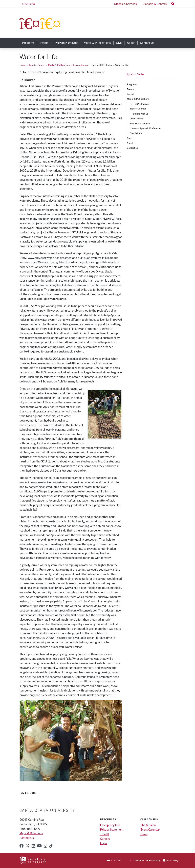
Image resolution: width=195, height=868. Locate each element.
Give (129, 138)
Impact (131, 94)
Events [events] (44, 43)
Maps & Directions (31, 833)
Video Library (136, 118)
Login (104, 843)
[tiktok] (51, 846)
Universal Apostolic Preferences (146, 128)
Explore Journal (81, 65)
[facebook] (21, 846)
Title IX (104, 834)
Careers (105, 839)
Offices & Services (125, 4)
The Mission (148, 825)
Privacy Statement (112, 829)
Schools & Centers (155, 4)
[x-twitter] (28, 846)
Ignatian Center (37, 65)
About (130, 143)
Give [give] (119, 43)
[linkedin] (33, 846)
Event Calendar (150, 829)
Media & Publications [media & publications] (97, 43)
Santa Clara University (47, 810)
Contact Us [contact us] (147, 43)
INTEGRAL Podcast (140, 104)
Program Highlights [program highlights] (66, 43)
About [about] (131, 43)
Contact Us (133, 148)
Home (23, 65)
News (144, 834)
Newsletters (136, 133)
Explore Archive (140, 114)
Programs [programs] (28, 43)
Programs (132, 84)
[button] (173, 4)
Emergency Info (110, 825)
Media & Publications (59, 65)
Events (130, 89)
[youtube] (39, 846)
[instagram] (45, 846)
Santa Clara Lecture (140, 123)
